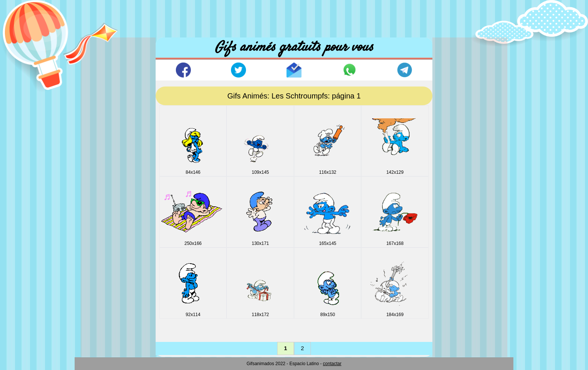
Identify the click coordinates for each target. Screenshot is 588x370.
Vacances (101, 322)
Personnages (105, 310)
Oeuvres (99, 297)
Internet (98, 233)
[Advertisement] (294, 17)
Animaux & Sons (109, 93)
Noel (94, 284)
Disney (97, 144)
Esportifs (99, 182)
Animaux (99, 80)
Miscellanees (105, 271)
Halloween (102, 208)
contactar (332, 364)
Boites (96, 106)
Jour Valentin (105, 246)
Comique (100, 131)
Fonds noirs (103, 195)
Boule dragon (105, 119)
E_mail (97, 169)
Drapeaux (101, 157)
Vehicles (99, 335)
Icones (97, 220)
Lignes (97, 259)
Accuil (104, 48)
